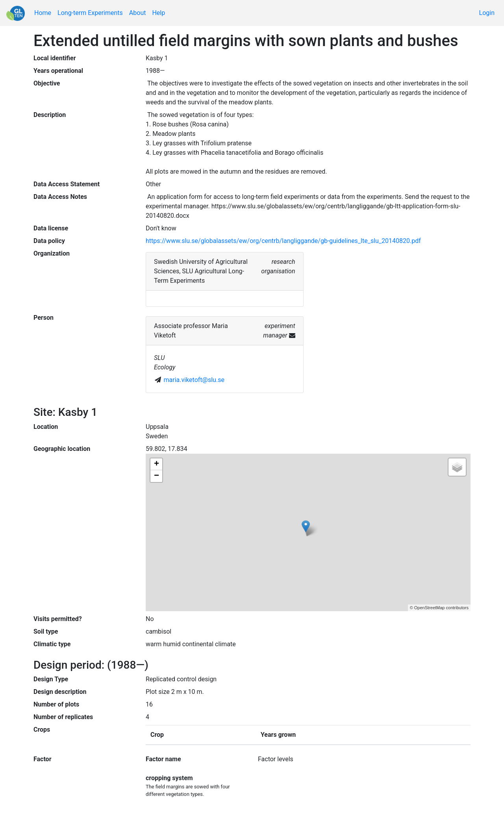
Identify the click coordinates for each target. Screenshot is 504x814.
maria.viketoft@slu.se (194, 380)
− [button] (157, 476)
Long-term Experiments (90, 13)
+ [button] (157, 464)
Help (158, 13)
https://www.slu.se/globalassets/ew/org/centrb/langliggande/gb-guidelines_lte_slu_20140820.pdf (283, 241)
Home (43, 13)
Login (487, 13)
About (138, 13)
